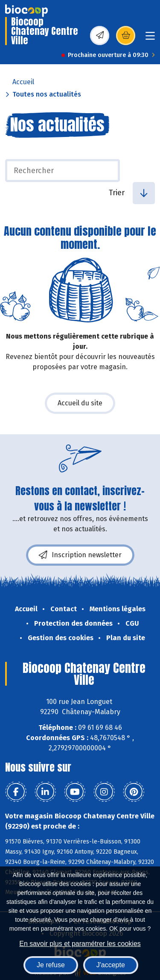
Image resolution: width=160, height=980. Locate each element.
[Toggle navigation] (150, 38)
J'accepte (111, 965)
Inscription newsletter (80, 555)
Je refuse (51, 965)
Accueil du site (80, 403)
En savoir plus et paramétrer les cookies (80, 944)
